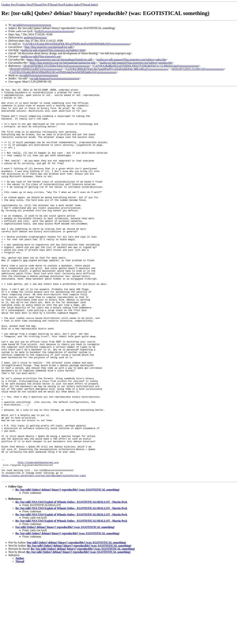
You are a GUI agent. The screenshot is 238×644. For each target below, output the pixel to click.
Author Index (73, 5)
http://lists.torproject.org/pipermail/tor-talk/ (49, 47)
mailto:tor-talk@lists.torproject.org (41, 56)
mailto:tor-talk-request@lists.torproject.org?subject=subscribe (131, 60)
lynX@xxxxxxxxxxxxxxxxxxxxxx (54, 31)
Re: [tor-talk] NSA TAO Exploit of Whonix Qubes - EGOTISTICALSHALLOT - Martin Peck (71, 580)
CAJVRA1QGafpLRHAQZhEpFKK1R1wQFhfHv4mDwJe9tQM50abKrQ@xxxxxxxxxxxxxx (77, 44)
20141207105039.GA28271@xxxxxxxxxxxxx (36, 69)
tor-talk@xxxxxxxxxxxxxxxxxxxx (32, 25)
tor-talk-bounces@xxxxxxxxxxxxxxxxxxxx (55, 78)
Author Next (25, 5)
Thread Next (56, 5)
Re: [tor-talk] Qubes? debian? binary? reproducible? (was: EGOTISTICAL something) (67, 568)
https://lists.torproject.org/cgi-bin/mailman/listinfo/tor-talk (60, 60)
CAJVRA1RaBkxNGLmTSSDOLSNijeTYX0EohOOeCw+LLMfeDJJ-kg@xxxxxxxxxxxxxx (146, 66)
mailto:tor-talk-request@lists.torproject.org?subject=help (53, 50)
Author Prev (9, 5)
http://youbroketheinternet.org (38, 537)
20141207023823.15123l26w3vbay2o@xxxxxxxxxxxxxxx (57, 66)
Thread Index (90, 5)
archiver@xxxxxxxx (35, 38)
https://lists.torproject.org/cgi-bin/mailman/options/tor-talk (63, 63)
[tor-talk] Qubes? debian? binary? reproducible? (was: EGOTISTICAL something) (65, 605)
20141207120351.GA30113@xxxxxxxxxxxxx (198, 69)
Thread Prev (41, 5)
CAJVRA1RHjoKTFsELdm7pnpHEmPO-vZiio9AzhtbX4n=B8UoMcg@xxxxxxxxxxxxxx (117, 69)
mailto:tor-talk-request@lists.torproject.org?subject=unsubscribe (136, 63)
